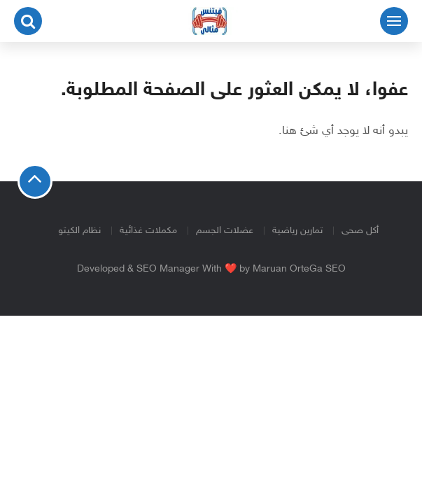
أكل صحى (360, 231)
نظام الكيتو (79, 231)
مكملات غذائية (148, 231)
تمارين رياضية (297, 231)
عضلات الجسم (225, 231)
